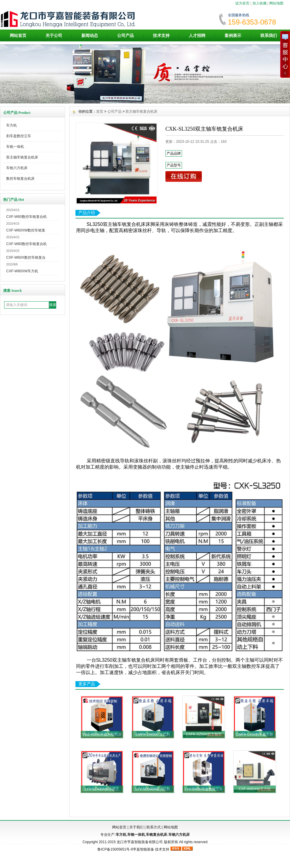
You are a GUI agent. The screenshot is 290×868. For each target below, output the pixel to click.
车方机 (12, 125)
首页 (100, 111)
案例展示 (233, 35)
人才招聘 (197, 35)
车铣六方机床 (17, 168)
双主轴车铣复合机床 (22, 157)
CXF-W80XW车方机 (22, 271)
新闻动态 (90, 35)
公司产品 (125, 35)
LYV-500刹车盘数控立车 (204, 789)
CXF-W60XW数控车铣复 (26, 230)
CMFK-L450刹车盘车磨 (255, 734)
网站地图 (276, 3)
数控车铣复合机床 (20, 179)
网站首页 (18, 35)
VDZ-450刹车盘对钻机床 (102, 734)
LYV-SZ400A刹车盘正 (102, 789)
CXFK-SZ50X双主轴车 (204, 734)
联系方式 (154, 827)
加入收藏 (260, 3)
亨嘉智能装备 (144, 849)
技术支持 (161, 35)
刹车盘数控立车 (19, 136)
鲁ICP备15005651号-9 (115, 849)
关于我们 (136, 827)
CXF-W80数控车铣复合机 (26, 244)
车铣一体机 (15, 147)
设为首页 (242, 3)
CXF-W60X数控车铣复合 (26, 258)
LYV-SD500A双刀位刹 (153, 789)
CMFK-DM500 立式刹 (153, 734)
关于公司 (54, 35)
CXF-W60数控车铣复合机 (26, 217)
